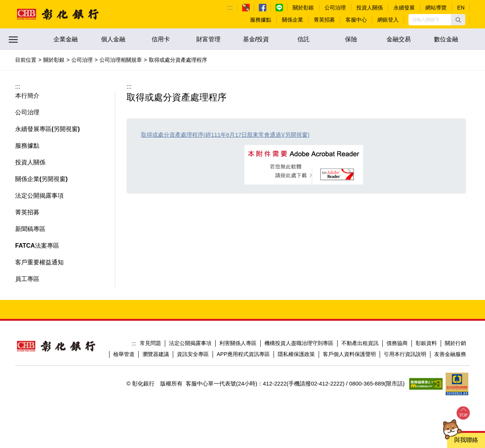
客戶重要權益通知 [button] (39, 262)
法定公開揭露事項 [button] (39, 196)
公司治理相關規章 (121, 60)
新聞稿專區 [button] (30, 229)
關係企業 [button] (27, 179)
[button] (458, 20)
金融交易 (399, 39)
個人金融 (113, 39)
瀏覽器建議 (156, 354)
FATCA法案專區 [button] (37, 246)
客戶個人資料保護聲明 (349, 354)
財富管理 (208, 39)
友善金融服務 (450, 354)
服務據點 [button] (27, 146)
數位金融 (446, 39)
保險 (351, 39)
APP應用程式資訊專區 (243, 354)
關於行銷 (455, 343)
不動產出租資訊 (360, 343)
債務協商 (397, 343)
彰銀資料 (426, 343)
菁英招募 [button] (27, 212)
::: (230, 8)
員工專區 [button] (27, 279)
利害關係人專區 (238, 343)
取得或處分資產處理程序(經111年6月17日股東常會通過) (212, 135)
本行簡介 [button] (27, 96)
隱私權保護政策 (296, 354)
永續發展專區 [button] (33, 129)
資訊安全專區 (193, 354)
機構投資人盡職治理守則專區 (299, 343)
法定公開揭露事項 (190, 343)
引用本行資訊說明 (405, 354)
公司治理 (82, 60)
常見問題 (150, 343)
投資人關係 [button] (30, 162)
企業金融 (66, 39)
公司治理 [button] (27, 112)
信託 (304, 39)
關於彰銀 (54, 60)
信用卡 (161, 39)
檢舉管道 (124, 354)
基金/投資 (256, 39)
